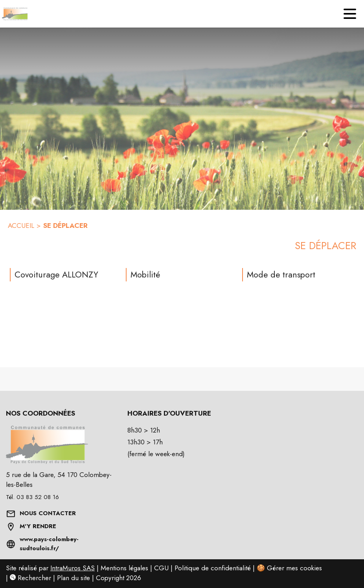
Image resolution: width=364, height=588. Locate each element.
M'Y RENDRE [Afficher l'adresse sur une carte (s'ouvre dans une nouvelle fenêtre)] (38, 526)
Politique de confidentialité (213, 568)
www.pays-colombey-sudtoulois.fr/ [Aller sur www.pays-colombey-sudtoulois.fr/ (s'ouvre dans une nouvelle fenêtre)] (49, 544)
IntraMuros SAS (73, 568)
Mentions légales (124, 568)
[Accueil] (14, 14)
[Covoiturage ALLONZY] (65, 275)
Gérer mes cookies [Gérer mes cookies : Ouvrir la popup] (294, 568)
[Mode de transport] (297, 275)
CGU (161, 568)
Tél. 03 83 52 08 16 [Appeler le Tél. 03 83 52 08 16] (32, 497)
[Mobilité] (181, 275)
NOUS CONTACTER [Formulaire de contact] (48, 513)
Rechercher (30, 578)
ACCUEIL (21, 226)
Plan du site (74, 578)
